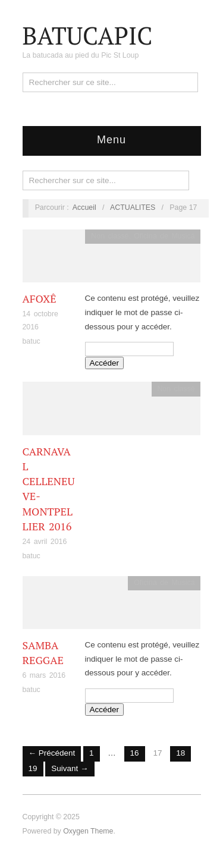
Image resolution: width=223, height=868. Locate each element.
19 (33, 768)
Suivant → (70, 768)
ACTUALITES (133, 207)
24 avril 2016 (45, 542)
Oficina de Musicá (164, 236)
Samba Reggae (43, 652)
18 (180, 753)
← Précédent (52, 753)
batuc (32, 341)
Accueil (84, 207)
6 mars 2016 (44, 675)
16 (135, 753)
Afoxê (40, 298)
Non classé (110, 236)
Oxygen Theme (88, 831)
